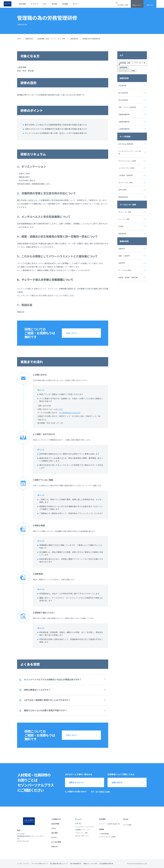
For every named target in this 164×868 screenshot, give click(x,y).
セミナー (76, 4)
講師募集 (126, 819)
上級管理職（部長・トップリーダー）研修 (51, 39)
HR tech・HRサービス (82, 836)
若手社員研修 (123, 100)
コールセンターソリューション (85, 827)
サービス (33, 4)
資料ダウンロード (137, 5)
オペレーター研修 (125, 212)
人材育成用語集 (104, 834)
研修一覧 (78, 824)
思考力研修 (122, 190)
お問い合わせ (150, 5)
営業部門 (122, 249)
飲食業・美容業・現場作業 (128, 277)
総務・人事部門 (124, 256)
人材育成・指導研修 (126, 175)
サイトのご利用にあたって (40, 863)
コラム (45, 4)
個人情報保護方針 (76, 863)
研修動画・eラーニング (82, 830)
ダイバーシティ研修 (126, 183)
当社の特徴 (22, 4)
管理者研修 (122, 234)
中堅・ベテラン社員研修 (127, 107)
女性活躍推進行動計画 (106, 863)
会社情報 (65, 4)
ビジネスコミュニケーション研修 (130, 152)
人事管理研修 (74, 39)
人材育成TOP (56, 819)
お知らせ (54, 846)
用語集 (101, 829)
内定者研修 (122, 86)
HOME (19, 39)
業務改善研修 (123, 197)
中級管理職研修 (124, 122)
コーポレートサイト (23, 863)
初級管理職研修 (124, 114)
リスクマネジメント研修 (127, 71)
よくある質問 (56, 842)
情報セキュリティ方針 (90, 863)
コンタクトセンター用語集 (107, 837)
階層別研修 (29, 39)
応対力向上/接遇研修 (126, 144)
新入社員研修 (123, 93)
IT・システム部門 (125, 270)
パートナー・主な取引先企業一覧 (109, 824)
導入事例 (54, 4)
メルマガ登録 (127, 825)
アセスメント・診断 (81, 833)
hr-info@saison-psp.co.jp (70, 413)
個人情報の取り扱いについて (59, 863)
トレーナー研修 (124, 219)
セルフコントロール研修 (127, 161)
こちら (60, 409)
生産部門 (122, 263)
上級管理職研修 (124, 129)
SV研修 (121, 226)
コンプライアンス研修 (126, 168)
